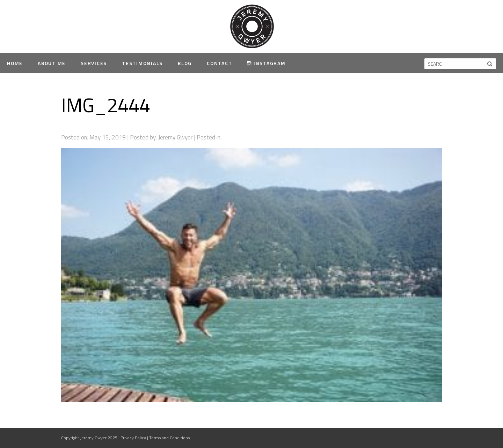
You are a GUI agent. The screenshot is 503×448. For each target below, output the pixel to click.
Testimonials (142, 63)
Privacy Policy (133, 438)
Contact (219, 63)
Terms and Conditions (169, 438)
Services (94, 63)
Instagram (266, 63)
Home (15, 63)
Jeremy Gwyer (252, 26)
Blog (185, 63)
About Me (52, 63)
